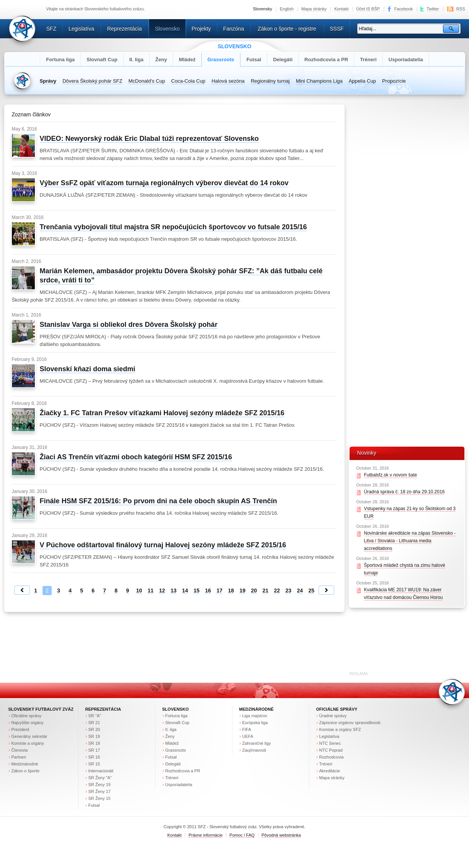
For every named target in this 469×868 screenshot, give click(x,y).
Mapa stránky (314, 9)
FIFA (247, 729)
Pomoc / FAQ (242, 835)
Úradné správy (333, 716)
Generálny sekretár (29, 736)
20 (254, 591)
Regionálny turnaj (270, 81)
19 (242, 591)
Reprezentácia (124, 29)
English (287, 9)
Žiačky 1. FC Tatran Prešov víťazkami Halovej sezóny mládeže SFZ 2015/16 (162, 413)
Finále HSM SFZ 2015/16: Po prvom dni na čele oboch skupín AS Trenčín (159, 501)
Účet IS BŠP (368, 9)
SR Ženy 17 (100, 791)
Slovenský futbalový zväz (41, 709)
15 (196, 591)
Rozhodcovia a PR (326, 60)
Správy (48, 81)
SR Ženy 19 (100, 785)
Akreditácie (330, 771)
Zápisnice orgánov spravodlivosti (350, 723)
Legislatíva (81, 29)
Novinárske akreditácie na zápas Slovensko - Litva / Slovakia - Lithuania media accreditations (410, 541)
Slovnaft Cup (102, 60)
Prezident (20, 729)
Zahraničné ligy (257, 743)
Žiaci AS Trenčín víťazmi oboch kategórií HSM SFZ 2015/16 (136, 457)
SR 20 (94, 729)
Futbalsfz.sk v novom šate (391, 475)
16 (208, 591)
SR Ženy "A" (100, 778)
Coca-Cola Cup (188, 81)
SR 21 (94, 723)
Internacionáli (101, 771)
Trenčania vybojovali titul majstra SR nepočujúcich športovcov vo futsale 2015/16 (173, 227)
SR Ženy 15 (100, 798)
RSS (461, 9)
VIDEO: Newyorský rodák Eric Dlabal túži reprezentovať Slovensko (149, 139)
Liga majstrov (255, 716)
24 (300, 591)
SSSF (337, 29)
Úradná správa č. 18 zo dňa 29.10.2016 (404, 492)
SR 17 (94, 750)
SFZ (51, 29)
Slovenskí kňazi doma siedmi (88, 369)
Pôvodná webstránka (281, 835)
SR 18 (94, 743)
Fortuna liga (60, 60)
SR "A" (95, 716)
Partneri (19, 757)
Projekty (201, 29)
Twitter (433, 9)
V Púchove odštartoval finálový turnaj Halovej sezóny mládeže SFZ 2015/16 (163, 545)
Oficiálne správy (26, 716)
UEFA (248, 736)
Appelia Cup (362, 81)
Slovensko (167, 29)
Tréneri (368, 60)
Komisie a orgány (28, 743)
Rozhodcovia (332, 757)
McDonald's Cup (147, 81)
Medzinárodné (25, 764)
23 (288, 591)
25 (311, 591)
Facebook (404, 9)
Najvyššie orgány (28, 723)
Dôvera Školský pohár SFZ (92, 81)
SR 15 (94, 764)
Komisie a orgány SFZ (340, 729)
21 (265, 591)
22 (277, 591)
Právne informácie (205, 835)
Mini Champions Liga (319, 81)
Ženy (161, 60)
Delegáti (283, 60)
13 (173, 591)
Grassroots (221, 60)
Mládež (187, 60)
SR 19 (94, 736)
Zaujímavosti (254, 750)
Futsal (254, 60)
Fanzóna (234, 29)
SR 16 (94, 757)
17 (219, 591)
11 (150, 591)
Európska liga (255, 723)
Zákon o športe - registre (287, 29)
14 (185, 591)
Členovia (20, 750)
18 (231, 591)
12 (162, 591)
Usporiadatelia (406, 60)
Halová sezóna (228, 81)
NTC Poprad (331, 750)
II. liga (136, 60)
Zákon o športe (26, 771)
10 (139, 591)
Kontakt (341, 9)
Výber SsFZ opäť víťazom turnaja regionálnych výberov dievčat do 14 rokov (164, 183)
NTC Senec (330, 743)
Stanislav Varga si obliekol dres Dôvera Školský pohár (129, 325)
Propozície (394, 81)
